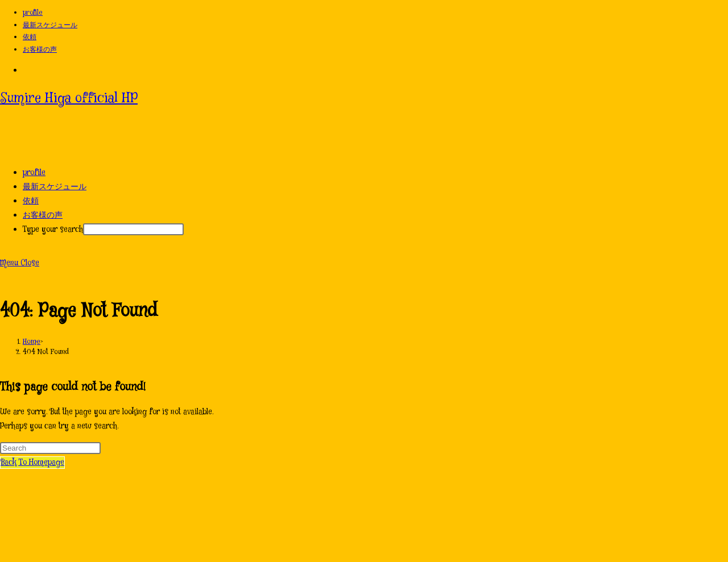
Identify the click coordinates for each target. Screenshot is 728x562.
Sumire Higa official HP (69, 99)
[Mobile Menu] (20, 263)
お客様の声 (40, 50)
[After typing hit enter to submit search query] (133, 229)
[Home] (32, 342)
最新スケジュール (50, 25)
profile (33, 13)
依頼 (30, 37)
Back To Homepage (32, 463)
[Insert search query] (50, 448)
